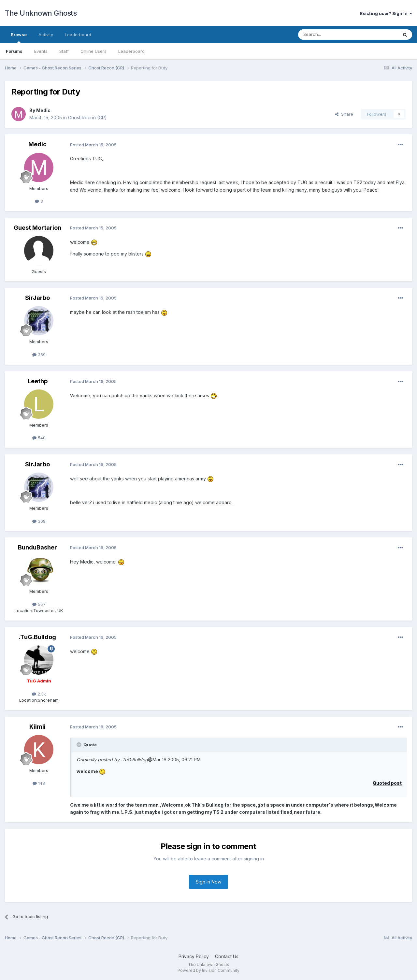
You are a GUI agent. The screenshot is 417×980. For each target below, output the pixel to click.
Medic (43, 110)
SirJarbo (37, 298)
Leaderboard (131, 51)
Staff (64, 51)
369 (39, 355)
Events (41, 51)
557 (39, 604)
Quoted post (387, 783)
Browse (19, 37)
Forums (14, 51)
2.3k (39, 694)
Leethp (38, 381)
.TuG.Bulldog (37, 637)
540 (39, 438)
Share (344, 114)
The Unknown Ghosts (41, 13)
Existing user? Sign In (386, 13)
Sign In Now (208, 882)
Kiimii (37, 727)
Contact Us (227, 956)
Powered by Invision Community (208, 970)
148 (39, 783)
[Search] (331, 35)
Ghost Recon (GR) (87, 117)
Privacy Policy (194, 956)
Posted (93, 145)
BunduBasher (37, 547)
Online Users (93, 51)
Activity (46, 35)
